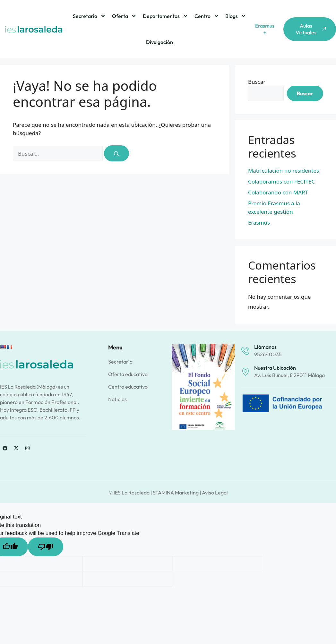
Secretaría (89, 16)
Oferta (124, 16)
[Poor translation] (46, 547)
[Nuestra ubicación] (245, 372)
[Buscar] (116, 153)
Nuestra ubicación (275, 368)
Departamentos (165, 16)
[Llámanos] (245, 351)
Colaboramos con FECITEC (281, 181)
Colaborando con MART (278, 192)
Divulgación (159, 42)
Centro (207, 16)
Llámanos (265, 347)
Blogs (236, 16)
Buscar (257, 82)
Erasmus (259, 223)
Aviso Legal (215, 493)
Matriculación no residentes (284, 171)
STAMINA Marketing (176, 493)
